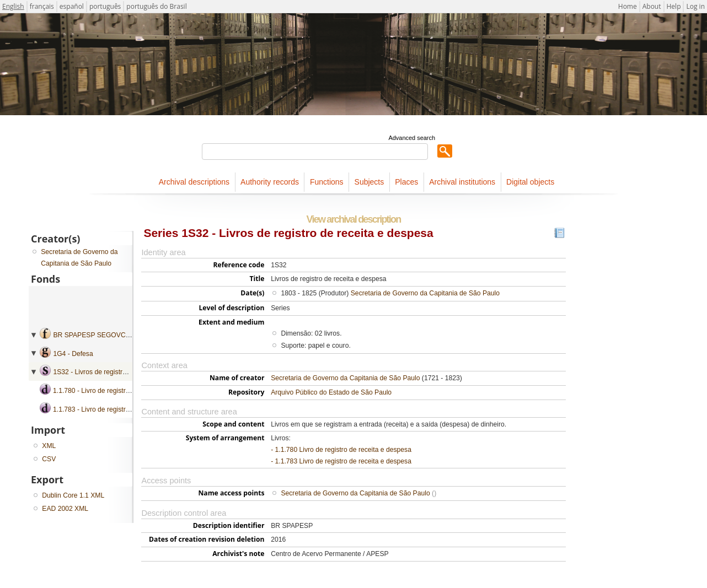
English (13, 6)
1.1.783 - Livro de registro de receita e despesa (123, 409)
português (105, 6)
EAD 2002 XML (65, 509)
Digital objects (530, 182)
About (652, 6)
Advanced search (412, 138)
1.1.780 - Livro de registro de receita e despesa (123, 391)
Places (406, 182)
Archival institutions (462, 182)
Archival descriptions (194, 182)
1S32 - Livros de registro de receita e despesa (122, 372)
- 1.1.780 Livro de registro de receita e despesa (341, 450)
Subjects (369, 182)
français (42, 6)
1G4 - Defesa (73, 354)
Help (674, 6)
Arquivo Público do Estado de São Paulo (331, 392)
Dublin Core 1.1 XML (73, 495)
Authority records (270, 182)
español (72, 6)
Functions (327, 182)
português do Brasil (156, 6)
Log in (695, 6)
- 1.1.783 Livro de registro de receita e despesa (341, 461)
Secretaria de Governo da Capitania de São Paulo (425, 293)
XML (49, 446)
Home (628, 6)
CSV (49, 459)
